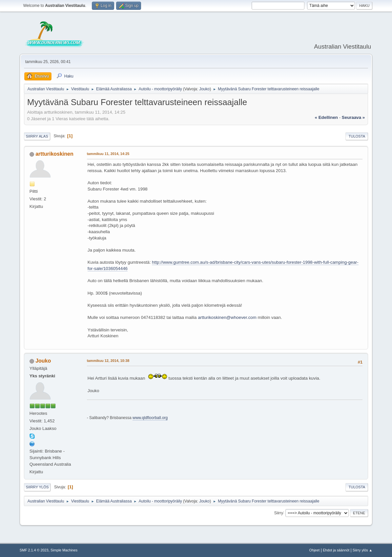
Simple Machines (64, 550)
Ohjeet (315, 550)
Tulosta (357, 136)
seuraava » (353, 117)
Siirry (279, 513)
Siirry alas (37, 136)
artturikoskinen (54, 154)
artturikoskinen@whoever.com (227, 317)
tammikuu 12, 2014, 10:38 (108, 361)
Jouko (204, 89)
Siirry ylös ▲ (362, 550)
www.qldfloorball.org (150, 418)
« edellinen (326, 117)
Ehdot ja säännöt (336, 550)
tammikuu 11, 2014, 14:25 (108, 154)
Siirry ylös (37, 487)
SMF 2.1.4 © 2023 (34, 550)
